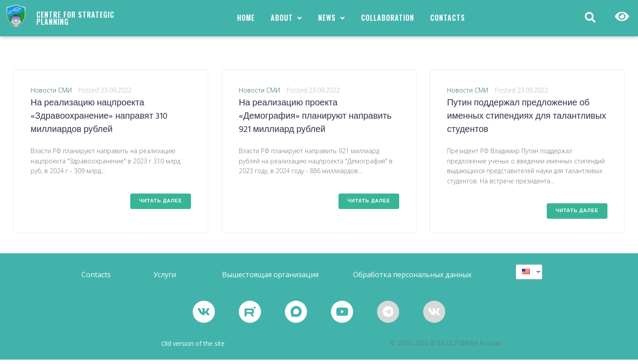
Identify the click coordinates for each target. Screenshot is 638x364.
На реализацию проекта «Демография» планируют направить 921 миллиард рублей (315, 121)
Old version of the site (193, 348)
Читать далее (161, 205)
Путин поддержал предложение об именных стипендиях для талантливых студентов (527, 121)
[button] (96, 279)
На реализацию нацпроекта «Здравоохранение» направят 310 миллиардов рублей (99, 121)
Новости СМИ (51, 95)
